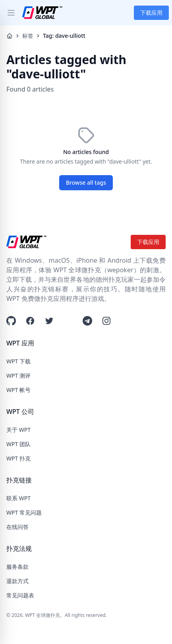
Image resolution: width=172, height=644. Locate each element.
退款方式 (17, 581)
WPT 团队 (18, 444)
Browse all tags (86, 182)
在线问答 (17, 527)
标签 (28, 36)
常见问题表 (20, 595)
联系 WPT (18, 498)
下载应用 (151, 13)
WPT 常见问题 (24, 512)
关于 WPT (18, 430)
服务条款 (17, 567)
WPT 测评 (18, 376)
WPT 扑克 (18, 458)
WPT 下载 (18, 361)
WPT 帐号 (18, 390)
